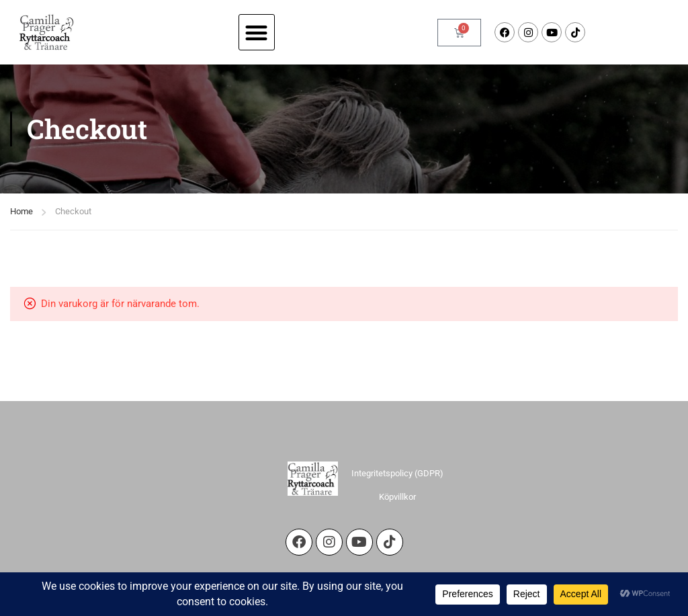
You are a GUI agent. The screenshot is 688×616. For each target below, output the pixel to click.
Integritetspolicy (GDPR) (397, 473)
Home (21, 211)
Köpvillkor (397, 497)
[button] (257, 33)
